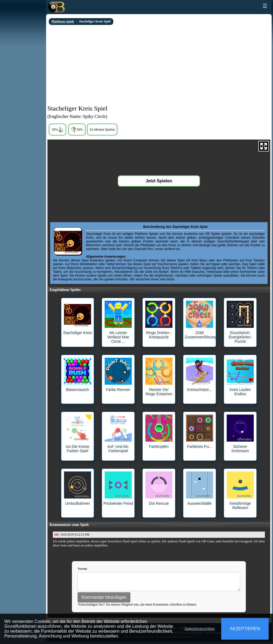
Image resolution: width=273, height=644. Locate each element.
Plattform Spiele (63, 21)
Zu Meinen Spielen (102, 130)
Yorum (82, 569)
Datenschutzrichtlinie (200, 629)
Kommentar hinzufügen (104, 600)
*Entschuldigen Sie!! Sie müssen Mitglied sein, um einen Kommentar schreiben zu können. (137, 607)
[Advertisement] (159, 66)
